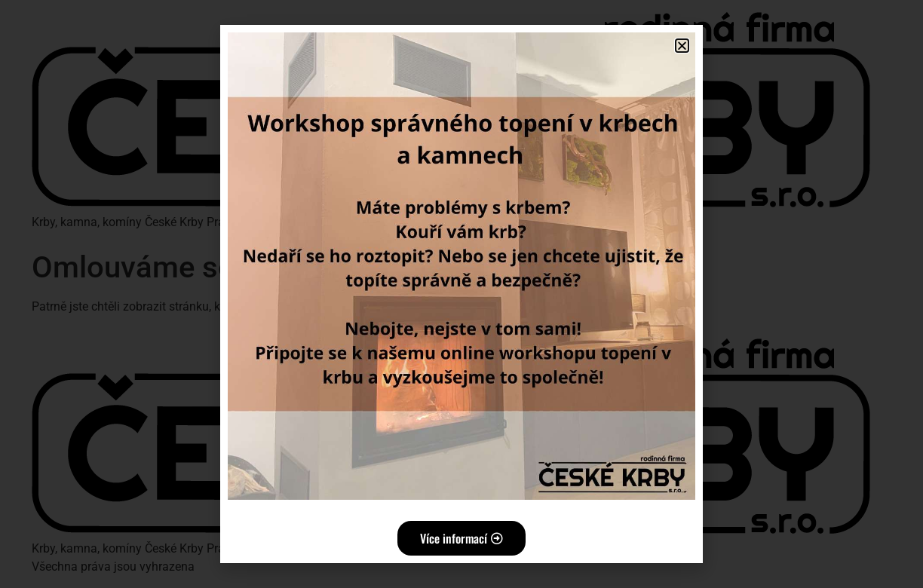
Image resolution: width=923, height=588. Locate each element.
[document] (461, 294)
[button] (682, 46)
